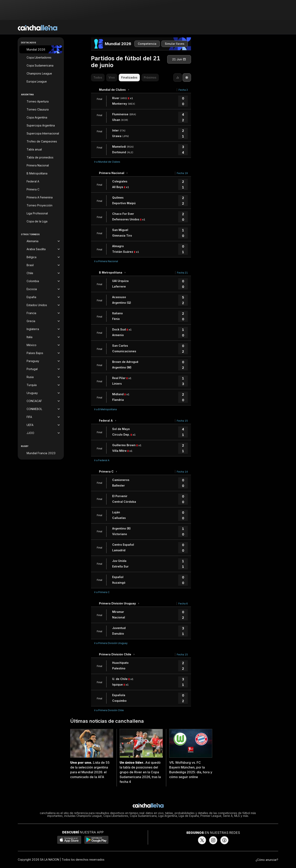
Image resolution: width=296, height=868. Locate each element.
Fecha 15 (182, 421)
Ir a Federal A (102, 460)
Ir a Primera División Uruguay (111, 643)
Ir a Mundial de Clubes (107, 162)
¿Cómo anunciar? (267, 860)
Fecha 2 (183, 90)
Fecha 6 (183, 604)
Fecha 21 (182, 273)
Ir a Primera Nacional (106, 261)
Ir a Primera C (102, 592)
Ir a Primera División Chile (109, 710)
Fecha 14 (182, 472)
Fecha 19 (182, 173)
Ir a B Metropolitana (105, 409)
